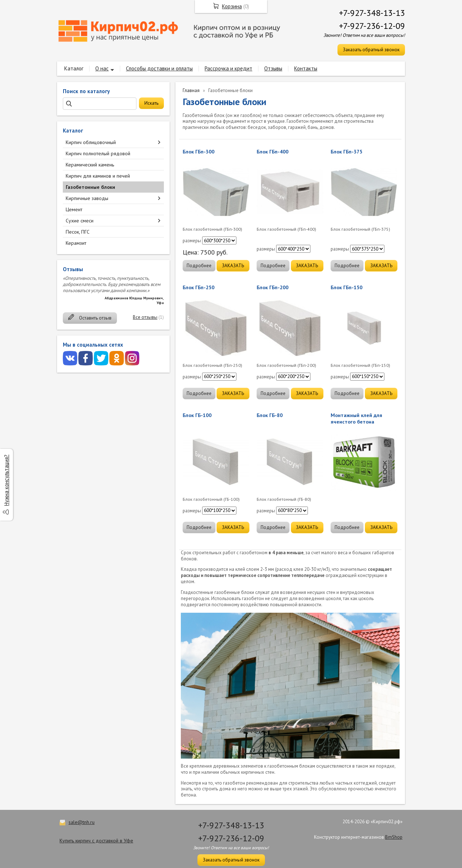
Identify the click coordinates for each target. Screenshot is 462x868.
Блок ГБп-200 (273, 287)
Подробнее (199, 266)
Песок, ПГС (78, 232)
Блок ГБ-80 (270, 415)
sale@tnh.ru (82, 822)
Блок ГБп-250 (199, 287)
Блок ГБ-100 (197, 415)
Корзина (232, 6)
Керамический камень (90, 165)
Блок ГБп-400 (273, 152)
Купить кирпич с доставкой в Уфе (96, 841)
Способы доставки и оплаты (159, 68)
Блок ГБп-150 (346, 287)
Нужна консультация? (6, 480)
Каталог (74, 68)
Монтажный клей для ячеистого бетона (356, 418)
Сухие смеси (80, 221)
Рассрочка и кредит (228, 68)
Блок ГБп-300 (199, 152)
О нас (102, 68)
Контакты (306, 68)
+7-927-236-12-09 (372, 26)
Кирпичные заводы (87, 198)
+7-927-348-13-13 (372, 13)
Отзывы (273, 68)
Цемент (74, 209)
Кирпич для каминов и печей (98, 176)
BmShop (394, 837)
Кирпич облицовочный (91, 142)
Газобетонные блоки (90, 187)
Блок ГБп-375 (346, 152)
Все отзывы (145, 317)
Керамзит (76, 243)
